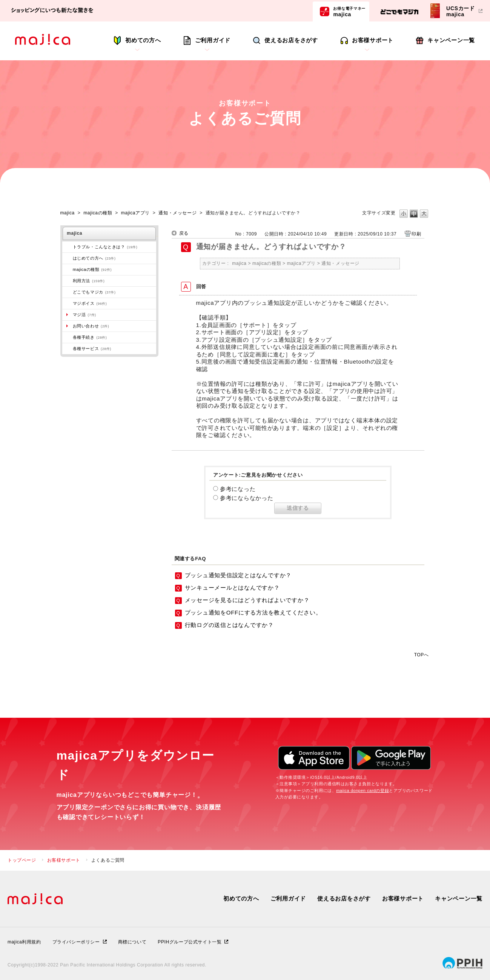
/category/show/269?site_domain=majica (68, 258)
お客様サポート (373, 40)
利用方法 (89, 281)
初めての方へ (143, 40)
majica (349, 11)
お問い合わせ (91, 326)
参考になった (238, 489)
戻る (184, 233)
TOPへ (422, 655)
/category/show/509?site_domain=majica (68, 281)
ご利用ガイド (213, 40)
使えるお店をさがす (291, 40)
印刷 (416, 234)
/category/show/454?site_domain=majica (68, 303)
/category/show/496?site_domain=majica (68, 292)
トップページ (22, 860)
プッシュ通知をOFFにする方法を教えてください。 (253, 612)
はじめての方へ (94, 258)
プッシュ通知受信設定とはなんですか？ (238, 575)
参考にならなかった (247, 498)
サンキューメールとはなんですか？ (232, 588)
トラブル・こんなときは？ (105, 247)
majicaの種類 (98, 213)
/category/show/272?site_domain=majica (68, 337)
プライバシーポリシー (76, 942)
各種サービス (92, 349)
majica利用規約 (24, 942)
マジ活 (84, 315)
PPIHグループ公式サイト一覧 (190, 942)
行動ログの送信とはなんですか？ (229, 625)
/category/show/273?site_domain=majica (68, 247)
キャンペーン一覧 (451, 40)
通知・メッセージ (177, 213)
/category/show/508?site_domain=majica (68, 269)
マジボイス (90, 303)
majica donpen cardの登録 (363, 790)
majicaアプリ (135, 213)
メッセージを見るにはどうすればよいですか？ (247, 600)
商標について (132, 942)
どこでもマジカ (94, 292)
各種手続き (90, 337)
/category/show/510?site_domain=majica (68, 349)
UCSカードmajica (461, 11)
